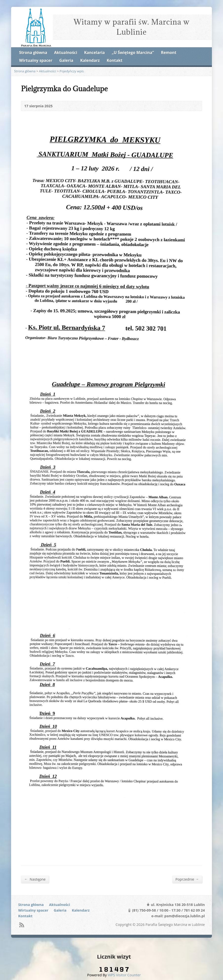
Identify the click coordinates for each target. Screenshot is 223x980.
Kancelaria (94, 52)
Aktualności (65, 52)
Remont (168, 52)
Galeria (66, 60)
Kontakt (114, 60)
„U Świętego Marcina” (133, 52)
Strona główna (33, 52)
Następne (35, 879)
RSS (22, 925)
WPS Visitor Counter (124, 975)
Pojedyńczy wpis (72, 71)
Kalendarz (90, 60)
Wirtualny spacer (36, 60)
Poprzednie (187, 879)
